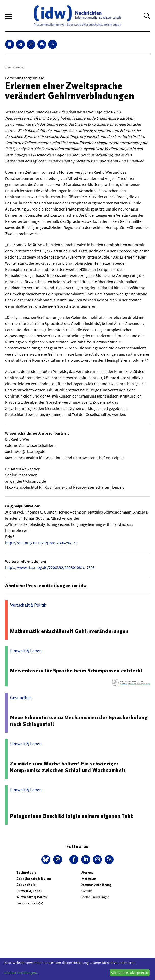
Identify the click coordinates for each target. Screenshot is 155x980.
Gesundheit (26, 885)
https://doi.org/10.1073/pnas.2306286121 (41, 543)
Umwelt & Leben (29, 891)
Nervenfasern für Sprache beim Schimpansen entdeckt (76, 671)
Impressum (88, 879)
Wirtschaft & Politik (32, 897)
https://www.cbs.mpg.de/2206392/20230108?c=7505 (50, 567)
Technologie (26, 873)
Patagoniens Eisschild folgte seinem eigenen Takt (71, 816)
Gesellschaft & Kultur (34, 879)
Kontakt (86, 891)
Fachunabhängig (29, 903)
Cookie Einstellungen (95, 897)
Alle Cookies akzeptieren (129, 973)
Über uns (87, 873)
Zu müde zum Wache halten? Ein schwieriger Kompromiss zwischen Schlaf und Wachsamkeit (68, 767)
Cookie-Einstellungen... (21, 973)
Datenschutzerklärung (96, 885)
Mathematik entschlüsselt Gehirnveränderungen (69, 631)
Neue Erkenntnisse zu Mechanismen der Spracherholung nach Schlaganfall (79, 721)
